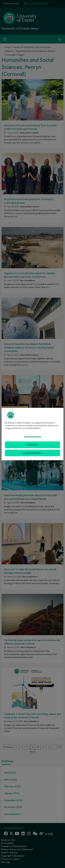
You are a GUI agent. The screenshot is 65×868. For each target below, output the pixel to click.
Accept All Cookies (32, 453)
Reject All (32, 445)
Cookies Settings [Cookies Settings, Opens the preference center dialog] (32, 436)
